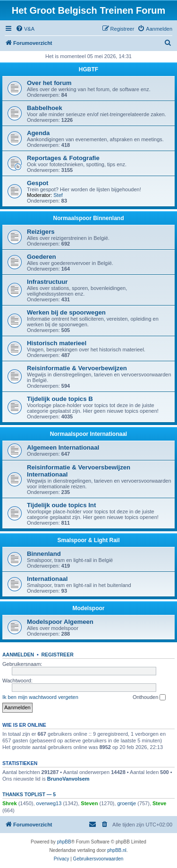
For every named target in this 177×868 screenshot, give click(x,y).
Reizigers (41, 232)
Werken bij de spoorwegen (66, 312)
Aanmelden (18, 655)
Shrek (10, 803)
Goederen (42, 257)
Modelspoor (89, 608)
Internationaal (47, 579)
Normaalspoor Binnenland (88, 218)
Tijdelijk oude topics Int (61, 505)
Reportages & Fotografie (63, 158)
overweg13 (49, 803)
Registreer (57, 655)
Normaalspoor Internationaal (88, 434)
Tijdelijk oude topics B (60, 399)
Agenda (38, 133)
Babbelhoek (45, 108)
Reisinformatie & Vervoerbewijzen (77, 368)
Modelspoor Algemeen (60, 622)
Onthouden (149, 698)
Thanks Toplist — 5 (29, 794)
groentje (126, 803)
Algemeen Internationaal (63, 447)
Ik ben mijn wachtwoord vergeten (40, 697)
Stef (58, 195)
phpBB (64, 842)
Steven (89, 803)
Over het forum (49, 83)
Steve (159, 803)
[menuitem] (25, 29)
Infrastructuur (47, 282)
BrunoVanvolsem (68, 779)
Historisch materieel (57, 343)
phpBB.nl (117, 850)
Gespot (38, 183)
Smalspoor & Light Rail (88, 540)
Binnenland (44, 554)
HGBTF (88, 69)
